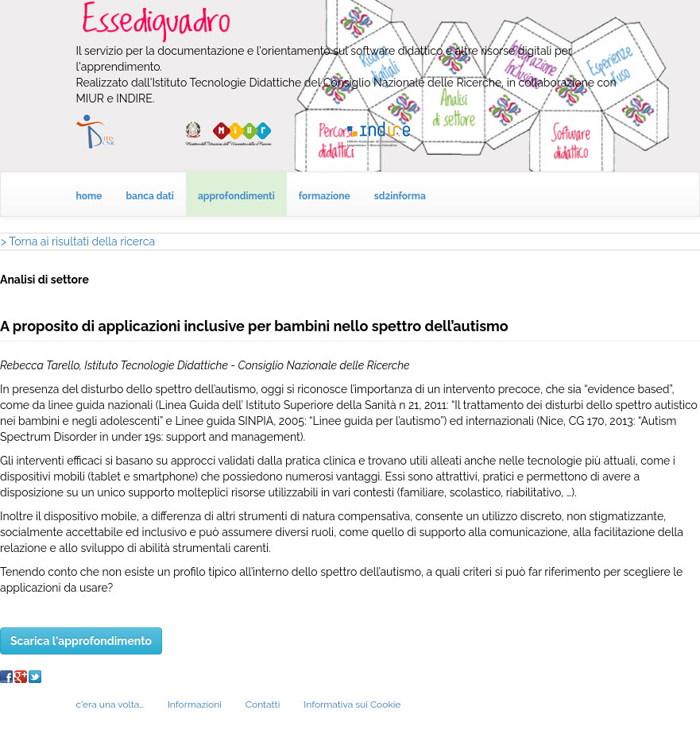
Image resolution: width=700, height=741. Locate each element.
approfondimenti (236, 196)
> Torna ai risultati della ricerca (78, 241)
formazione (325, 196)
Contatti (263, 704)
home (89, 196)
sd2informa (400, 196)
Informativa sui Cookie (352, 704)
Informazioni (195, 704)
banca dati (150, 196)
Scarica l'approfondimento (81, 641)
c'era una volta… (110, 704)
